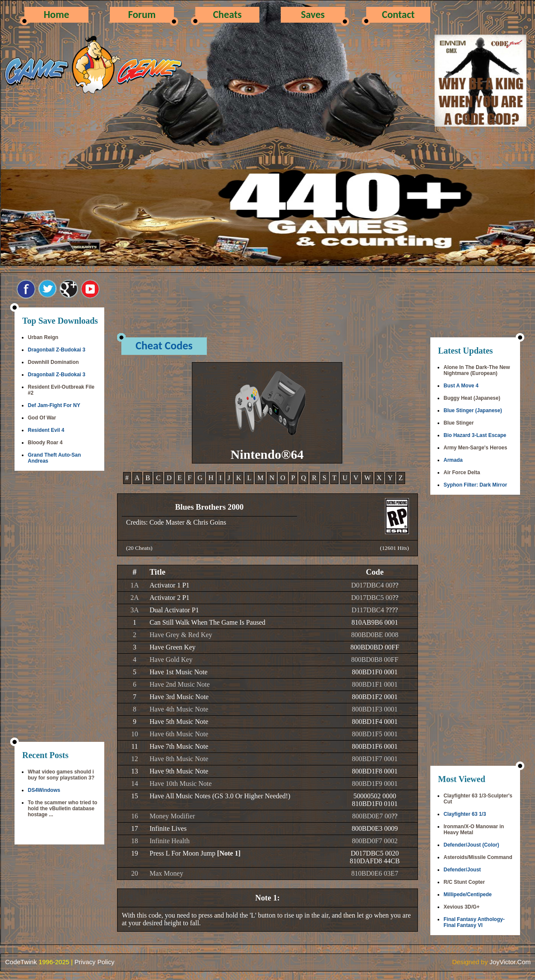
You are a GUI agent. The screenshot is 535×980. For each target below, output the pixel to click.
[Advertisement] (59, 607)
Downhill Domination (53, 362)
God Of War (42, 418)
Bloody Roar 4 (45, 443)
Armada (453, 460)
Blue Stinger (459, 423)
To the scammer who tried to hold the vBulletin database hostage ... (62, 809)
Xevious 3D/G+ (462, 907)
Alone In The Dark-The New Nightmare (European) (477, 370)
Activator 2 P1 (169, 598)
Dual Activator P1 (174, 610)
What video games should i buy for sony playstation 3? (61, 775)
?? (395, 585)
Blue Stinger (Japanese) (473, 410)
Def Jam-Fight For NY (54, 405)
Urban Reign (43, 337)
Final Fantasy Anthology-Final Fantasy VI (474, 922)
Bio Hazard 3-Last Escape (475, 435)
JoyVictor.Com (510, 962)
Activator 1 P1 (169, 585)
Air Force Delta (462, 472)
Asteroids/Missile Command (478, 857)
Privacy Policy (94, 962)
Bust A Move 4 (461, 386)
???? (392, 610)
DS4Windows (44, 790)
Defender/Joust (462, 870)
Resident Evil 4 (46, 430)
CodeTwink (21, 962)
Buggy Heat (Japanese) (472, 398)
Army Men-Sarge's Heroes (475, 448)
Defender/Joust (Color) (471, 845)
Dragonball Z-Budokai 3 (57, 350)
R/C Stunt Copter (464, 882)
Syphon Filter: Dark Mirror (475, 485)
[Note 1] (229, 853)
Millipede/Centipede (468, 894)
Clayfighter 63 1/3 (465, 814)
